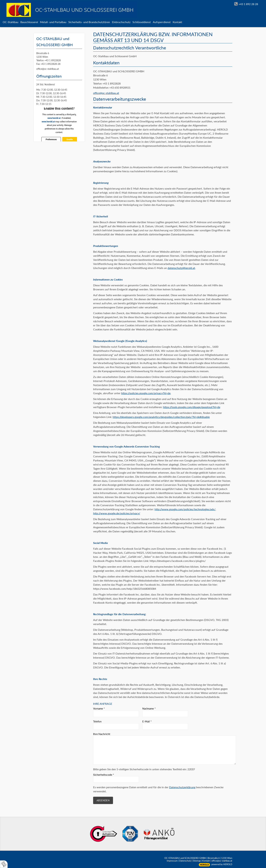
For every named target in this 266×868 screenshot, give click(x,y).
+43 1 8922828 (53, 60)
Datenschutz (185, 861)
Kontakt (206, 861)
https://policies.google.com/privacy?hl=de (146, 393)
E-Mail (147, 721)
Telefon (97, 721)
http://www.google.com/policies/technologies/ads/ (185, 509)
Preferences (51, 139)
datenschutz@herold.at (181, 268)
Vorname (99, 708)
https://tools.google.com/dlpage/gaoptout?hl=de (192, 407)
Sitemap (197, 861)
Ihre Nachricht (102, 734)
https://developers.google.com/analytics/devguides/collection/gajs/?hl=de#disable (161, 417)
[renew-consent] (4, 864)
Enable (70, 139)
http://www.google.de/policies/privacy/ (117, 513)
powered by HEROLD (222, 864)
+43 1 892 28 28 (248, 4)
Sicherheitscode (104, 775)
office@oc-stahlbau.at (106, 93)
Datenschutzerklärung (182, 787)
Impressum (172, 861)
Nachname (149, 708)
